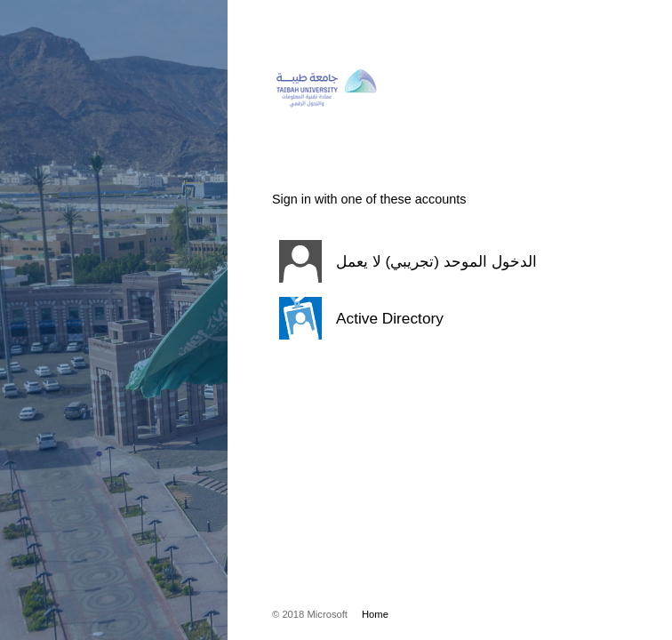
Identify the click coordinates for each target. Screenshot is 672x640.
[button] (428, 261)
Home (375, 614)
